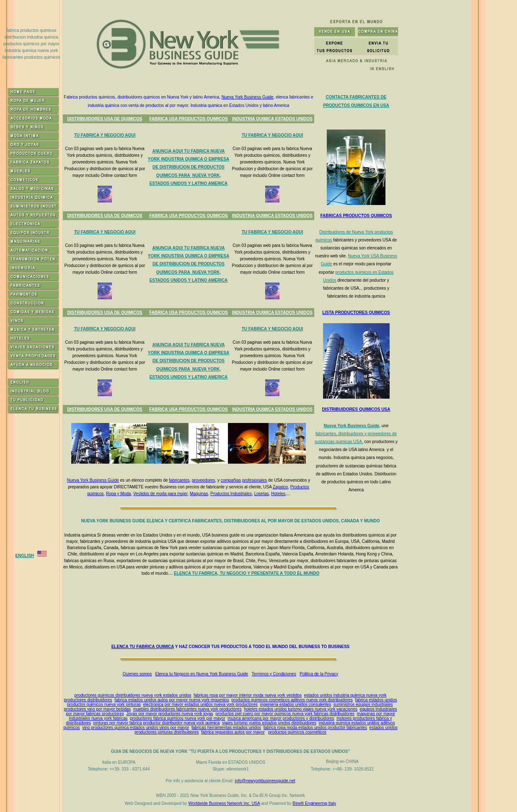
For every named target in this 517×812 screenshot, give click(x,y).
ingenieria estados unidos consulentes (296, 704)
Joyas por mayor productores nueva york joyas (169, 714)
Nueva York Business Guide (248, 97)
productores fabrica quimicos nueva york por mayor (177, 718)
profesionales (255, 480)
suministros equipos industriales (363, 704)
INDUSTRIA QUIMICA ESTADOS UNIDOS (272, 119)
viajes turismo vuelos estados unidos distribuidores (269, 723)
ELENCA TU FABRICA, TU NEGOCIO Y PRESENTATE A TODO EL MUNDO (247, 573)
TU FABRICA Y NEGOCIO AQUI (105, 135)
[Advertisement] (232, 610)
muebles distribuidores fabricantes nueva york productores (187, 709)
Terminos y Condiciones (274, 674)
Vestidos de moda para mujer (160, 494)
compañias (231, 480)
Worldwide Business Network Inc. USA (224, 803)
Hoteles (278, 494)
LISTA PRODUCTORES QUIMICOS (356, 313)
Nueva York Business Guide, (352, 426)
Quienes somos (137, 674)
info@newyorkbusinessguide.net (265, 781)
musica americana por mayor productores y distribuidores (281, 718)
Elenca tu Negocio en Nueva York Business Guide (202, 674)
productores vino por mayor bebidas (98, 709)
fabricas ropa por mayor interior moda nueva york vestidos (248, 695)
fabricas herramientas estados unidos (226, 728)
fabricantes (179, 480)
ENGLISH (25, 556)
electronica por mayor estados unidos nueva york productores (200, 704)
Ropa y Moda (118, 494)
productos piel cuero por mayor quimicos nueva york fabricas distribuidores (285, 714)
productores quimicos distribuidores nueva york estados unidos (133, 695)
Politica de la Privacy (319, 674)
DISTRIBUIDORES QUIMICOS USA (356, 409)
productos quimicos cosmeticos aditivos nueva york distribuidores (292, 700)
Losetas (261, 494)
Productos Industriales (231, 494)
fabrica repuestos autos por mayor (233, 732)
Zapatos (280, 487)
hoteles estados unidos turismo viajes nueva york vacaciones (301, 709)
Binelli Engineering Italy (314, 803)
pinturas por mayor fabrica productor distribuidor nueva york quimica (157, 723)
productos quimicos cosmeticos (297, 732)
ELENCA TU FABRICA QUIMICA (143, 647)
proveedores (204, 480)
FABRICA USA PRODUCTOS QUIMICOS (188, 119)
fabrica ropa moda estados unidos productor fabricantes (315, 728)
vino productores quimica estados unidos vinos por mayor (136, 728)
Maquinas (199, 494)
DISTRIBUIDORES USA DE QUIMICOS (105, 119)
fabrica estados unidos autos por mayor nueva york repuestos (172, 700)
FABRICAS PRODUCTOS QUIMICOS (356, 216)
